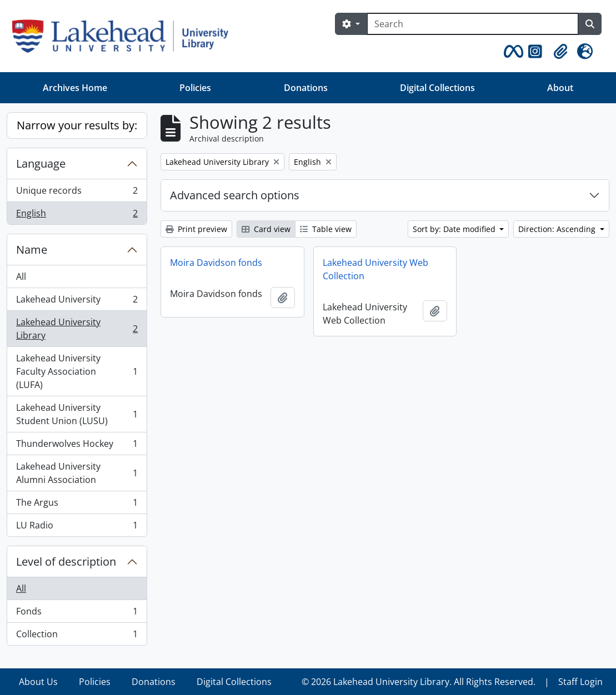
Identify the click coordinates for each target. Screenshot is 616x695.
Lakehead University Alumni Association (77, 473)
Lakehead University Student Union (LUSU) (77, 414)
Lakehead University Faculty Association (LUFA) (77, 371)
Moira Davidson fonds (216, 263)
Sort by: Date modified (455, 229)
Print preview (196, 229)
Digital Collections (437, 88)
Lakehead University (77, 302)
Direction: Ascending (558, 229)
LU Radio (77, 527)
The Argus (77, 505)
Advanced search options (235, 195)
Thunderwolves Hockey (77, 446)
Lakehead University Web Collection (375, 269)
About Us (38, 682)
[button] (512, 52)
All (21, 276)
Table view (326, 229)
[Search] (473, 24)
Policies (195, 88)
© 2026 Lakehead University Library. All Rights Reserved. (419, 682)
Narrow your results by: (77, 125)
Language (41, 163)
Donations (306, 88)
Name (32, 250)
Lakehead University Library (77, 329)
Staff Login (580, 682)
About (560, 88)
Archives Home (75, 88)
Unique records (77, 193)
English (77, 215)
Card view (266, 229)
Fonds (77, 614)
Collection (77, 636)
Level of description (66, 561)
